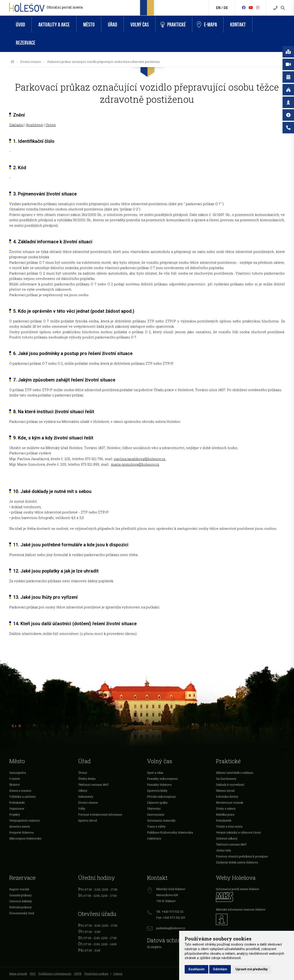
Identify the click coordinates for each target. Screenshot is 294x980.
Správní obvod (88, 820)
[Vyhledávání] (283, 8)
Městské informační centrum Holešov (241, 909)
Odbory (83, 791)
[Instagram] (258, 7)
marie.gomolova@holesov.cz (135, 464)
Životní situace (30, 62)
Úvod (20, 25)
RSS (33, 974)
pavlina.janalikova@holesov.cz (140, 459)
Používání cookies (96, 974)
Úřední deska (87, 779)
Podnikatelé (17, 802)
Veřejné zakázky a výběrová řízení (238, 832)
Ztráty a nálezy (226, 808)
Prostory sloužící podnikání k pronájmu (242, 856)
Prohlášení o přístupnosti (55, 974)
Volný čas (140, 25)
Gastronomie (156, 814)
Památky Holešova (159, 785)
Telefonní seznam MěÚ (93, 785)
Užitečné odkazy (227, 838)
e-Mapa (207, 25)
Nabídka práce (225, 814)
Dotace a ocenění (20, 791)
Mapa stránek (18, 974)
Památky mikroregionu (162, 779)
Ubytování (154, 808)
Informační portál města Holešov (237, 889)
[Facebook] (244, 7)
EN (218, 8)
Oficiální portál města (65, 7)
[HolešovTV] (251, 7)
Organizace (17, 808)
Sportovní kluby (157, 791)
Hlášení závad (225, 791)
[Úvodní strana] (12, 62)
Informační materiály (161, 820)
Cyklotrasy (154, 838)
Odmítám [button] (220, 969)
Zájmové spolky (157, 802)
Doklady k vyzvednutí (230, 785)
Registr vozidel (19, 889)
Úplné (51, 125)
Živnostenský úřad (22, 913)
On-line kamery (226, 779)
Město (89, 25)
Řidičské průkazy (20, 907)
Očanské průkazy (20, 895)
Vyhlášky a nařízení (22, 797)
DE (226, 8)
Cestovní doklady (21, 901)
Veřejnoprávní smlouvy (24, 820)
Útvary (83, 773)
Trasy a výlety (156, 826)
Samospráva (18, 773)
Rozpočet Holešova (21, 832)
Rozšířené (35, 125)
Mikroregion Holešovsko (25, 838)
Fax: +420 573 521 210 (171, 917)
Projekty (15, 814)
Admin (118, 974)
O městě (14, 779)
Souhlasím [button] (196, 969)
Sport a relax (155, 773)
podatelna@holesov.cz (171, 928)
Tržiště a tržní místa (229, 826)
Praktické (173, 25)
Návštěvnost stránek (230, 802)
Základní (16, 125)
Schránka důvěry (227, 797)
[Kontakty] (275, 8)
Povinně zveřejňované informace (100, 814)
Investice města (20, 826)
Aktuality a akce (54, 25)
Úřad (113, 25)
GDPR (78, 974)
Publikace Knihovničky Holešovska (170, 832)
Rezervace (26, 43)
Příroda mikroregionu (161, 797)
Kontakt (238, 25)
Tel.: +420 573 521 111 (170, 911)
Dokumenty (86, 797)
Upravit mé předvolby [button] (252, 969)
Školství (14, 785)
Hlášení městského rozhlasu (235, 773)
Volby (82, 808)
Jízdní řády (223, 850)
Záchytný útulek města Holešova (237, 862)
